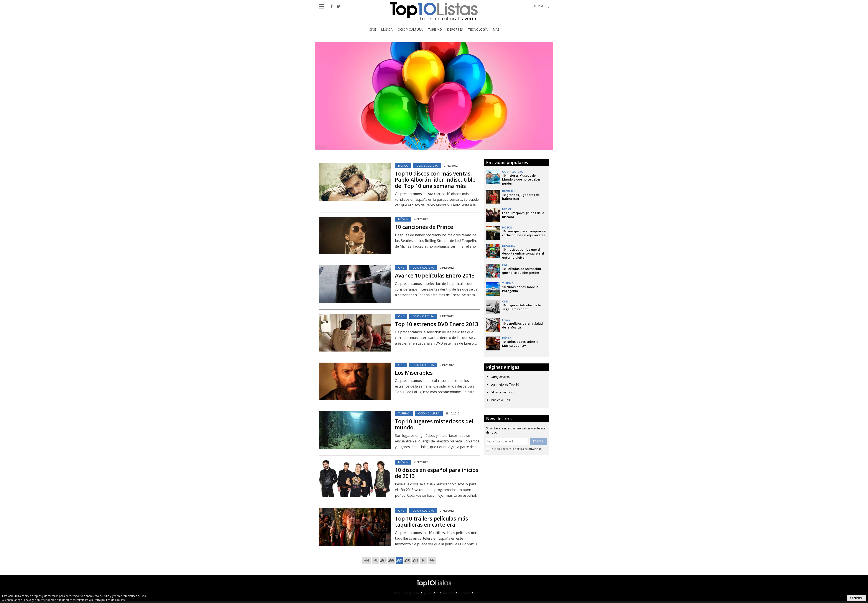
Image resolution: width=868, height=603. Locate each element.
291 (415, 560)
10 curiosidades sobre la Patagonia (520, 289)
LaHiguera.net (500, 377)
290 (407, 560)
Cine (372, 29)
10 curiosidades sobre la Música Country (520, 344)
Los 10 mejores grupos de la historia (523, 215)
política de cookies (113, 600)
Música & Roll (500, 400)
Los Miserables (414, 373)
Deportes (455, 29)
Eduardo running (502, 392)
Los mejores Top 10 (505, 384)
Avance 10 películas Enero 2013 (435, 275)
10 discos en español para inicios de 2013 (437, 473)
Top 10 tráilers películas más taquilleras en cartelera (432, 522)
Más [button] (496, 29)
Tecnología (478, 29)
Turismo (435, 29)
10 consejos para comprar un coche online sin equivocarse (524, 233)
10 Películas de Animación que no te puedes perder (522, 271)
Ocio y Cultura (410, 29)
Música (387, 29)
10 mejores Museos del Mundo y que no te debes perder (521, 179)
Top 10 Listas (434, 11)
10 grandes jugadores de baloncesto (521, 197)
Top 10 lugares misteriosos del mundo (434, 424)
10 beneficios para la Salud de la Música (522, 325)
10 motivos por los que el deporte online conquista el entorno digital (523, 253)
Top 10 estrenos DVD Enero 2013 (436, 324)
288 (391, 560)
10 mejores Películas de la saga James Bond (521, 307)
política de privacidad (528, 449)
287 (383, 560)
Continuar (856, 598)
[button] (322, 6)
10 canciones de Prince (424, 227)
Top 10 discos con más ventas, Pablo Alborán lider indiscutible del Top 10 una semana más (435, 180)
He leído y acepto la (514, 449)
